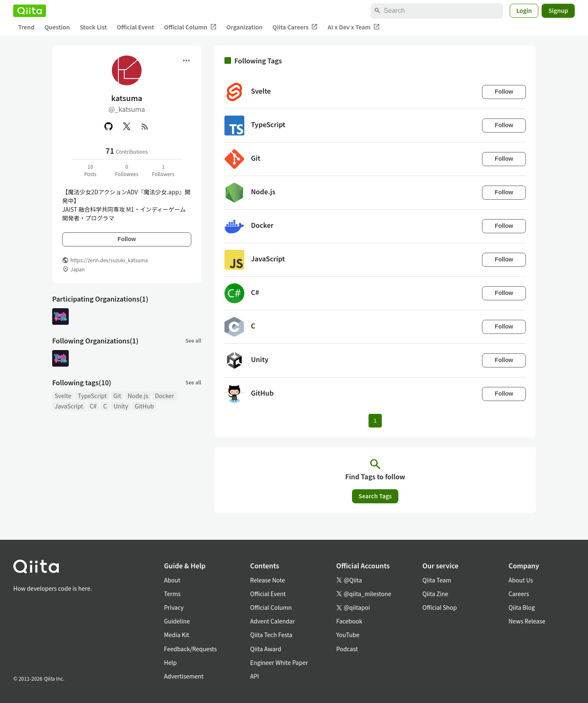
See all (193, 340)
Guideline (177, 621)
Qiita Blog (522, 607)
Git (117, 396)
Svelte (63, 396)
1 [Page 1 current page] (375, 421)
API (254, 676)
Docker (164, 396)
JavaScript (69, 406)
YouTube (348, 635)
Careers (519, 594)
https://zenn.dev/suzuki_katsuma (109, 260)
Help (170, 662)
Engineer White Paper (279, 662)
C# (93, 406)
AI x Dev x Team (354, 27)
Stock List (93, 27)
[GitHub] (108, 126)
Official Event (135, 27)
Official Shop (440, 607)
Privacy (174, 607)
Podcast (347, 649)
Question (57, 27)
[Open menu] (186, 60)
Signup (558, 10)
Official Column (190, 27)
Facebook (349, 621)
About (172, 580)
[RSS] (145, 126)
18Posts (90, 170)
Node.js (138, 396)
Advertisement (184, 676)
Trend (26, 27)
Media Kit (177, 635)
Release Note (267, 580)
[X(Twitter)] (127, 126)
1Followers (163, 170)
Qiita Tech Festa (271, 635)
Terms (172, 594)
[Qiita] (30, 11)
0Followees (127, 170)
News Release (527, 621)
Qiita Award (266, 649)
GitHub (144, 406)
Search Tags (375, 496)
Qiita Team (437, 580)
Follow (127, 239)
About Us (521, 580)
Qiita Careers (295, 27)
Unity (121, 406)
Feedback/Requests (190, 649)
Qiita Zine (435, 594)
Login (524, 10)
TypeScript (92, 396)
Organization (245, 27)
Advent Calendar (272, 621)
